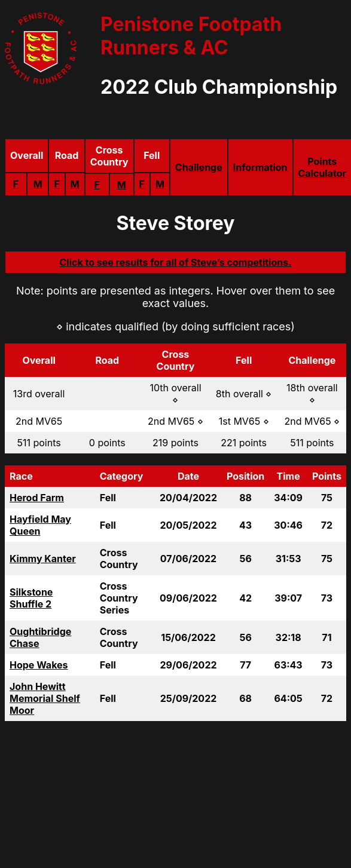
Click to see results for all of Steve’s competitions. (175, 262)
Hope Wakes (39, 665)
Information (260, 167)
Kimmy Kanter (43, 559)
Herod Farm (37, 498)
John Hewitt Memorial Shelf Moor (45, 698)
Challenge (199, 167)
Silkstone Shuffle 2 (31, 598)
